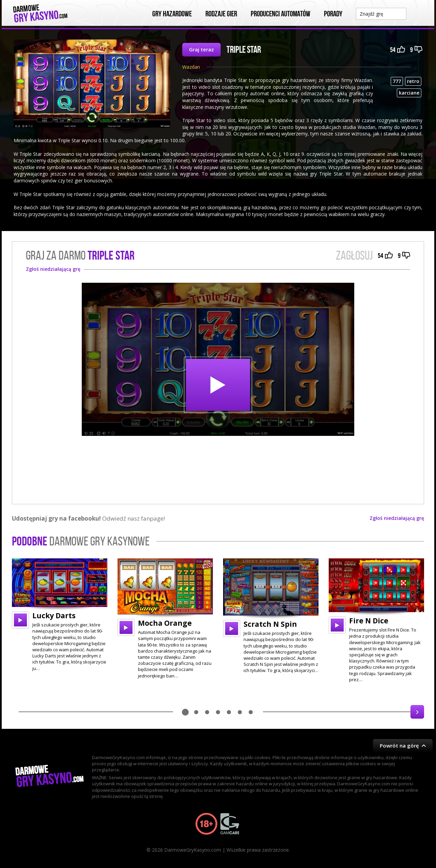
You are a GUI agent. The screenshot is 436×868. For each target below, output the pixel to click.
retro (413, 81)
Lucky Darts (54, 616)
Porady (333, 14)
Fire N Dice (369, 621)
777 (397, 81)
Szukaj (417, 13)
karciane (409, 93)
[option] (60, 615)
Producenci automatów (281, 14)
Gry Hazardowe (172, 14)
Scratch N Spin (270, 624)
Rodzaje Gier (221, 14)
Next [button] (417, 712)
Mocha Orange (165, 623)
